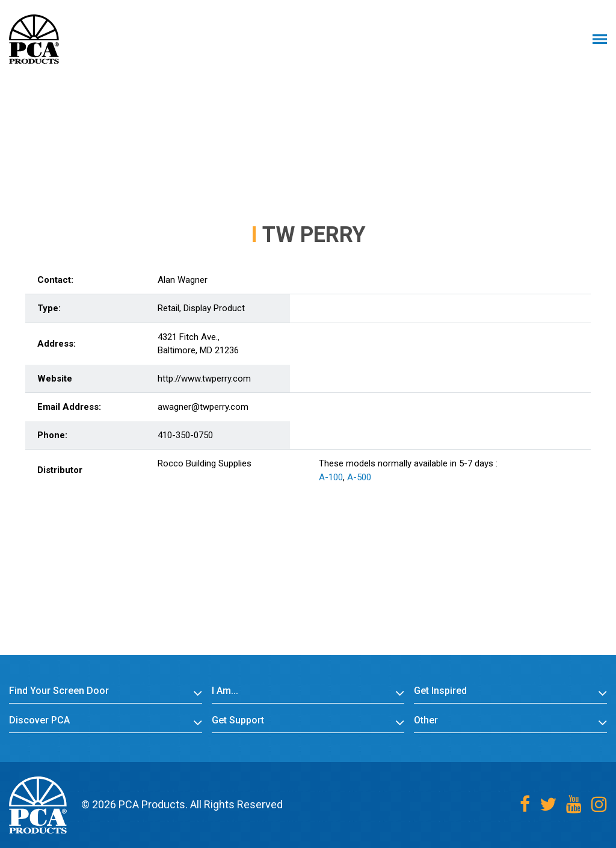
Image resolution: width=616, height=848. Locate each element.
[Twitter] (548, 804)
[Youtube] (574, 804)
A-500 (359, 477)
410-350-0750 (185, 435)
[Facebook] (525, 804)
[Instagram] (599, 804)
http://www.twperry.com (204, 379)
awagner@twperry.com (203, 407)
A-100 (331, 477)
